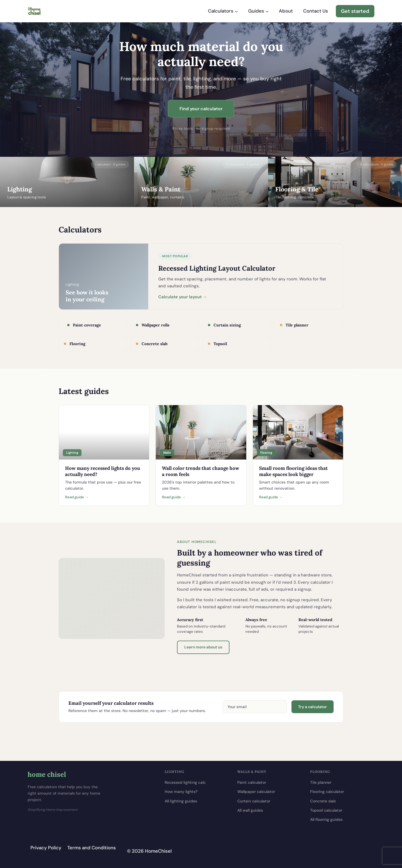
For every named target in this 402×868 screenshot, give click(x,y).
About (286, 11)
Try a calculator (313, 707)
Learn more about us (203, 647)
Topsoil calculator (326, 810)
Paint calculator (252, 782)
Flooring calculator (327, 792)
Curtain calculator (254, 801)
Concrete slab (323, 801)
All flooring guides (326, 819)
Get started (355, 11)
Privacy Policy (46, 848)
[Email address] (255, 707)
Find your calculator (201, 109)
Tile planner (321, 782)
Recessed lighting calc (185, 782)
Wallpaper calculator (256, 792)
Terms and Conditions (92, 848)
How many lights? (181, 792)
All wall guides (250, 810)
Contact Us (316, 11)
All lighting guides (181, 801)
